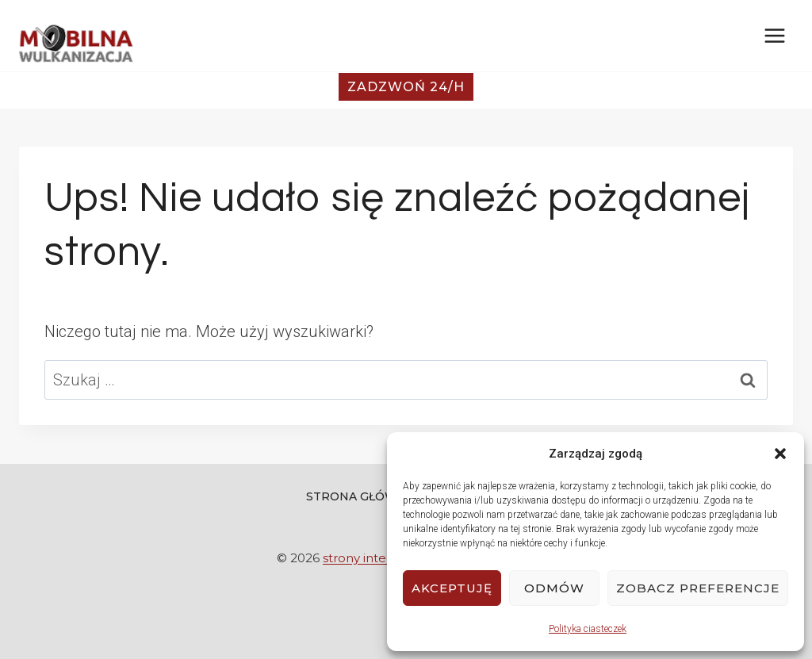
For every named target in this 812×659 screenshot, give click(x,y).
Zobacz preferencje (698, 588)
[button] (780, 454)
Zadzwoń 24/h (406, 87)
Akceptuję (452, 588)
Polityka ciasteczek (588, 629)
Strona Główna (360, 496)
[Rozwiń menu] (774, 35)
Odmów (554, 588)
